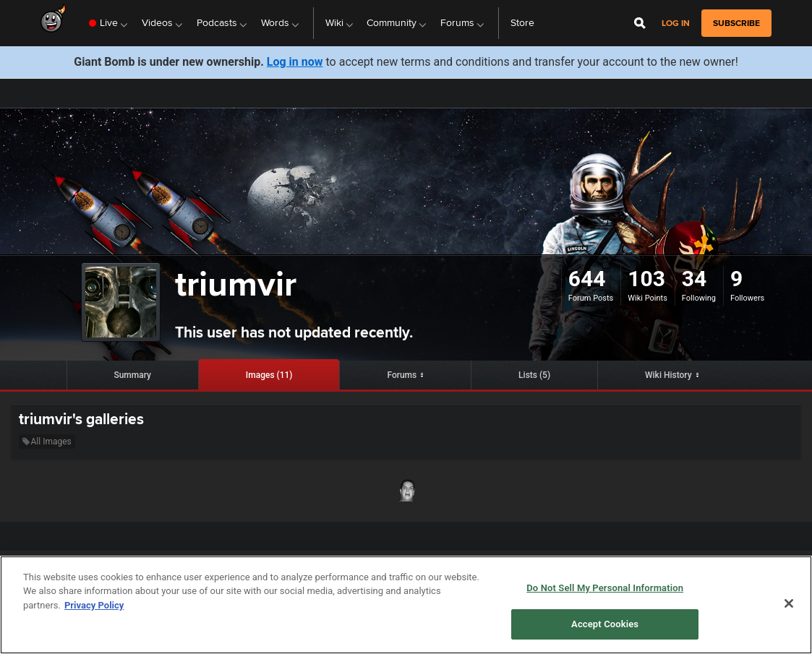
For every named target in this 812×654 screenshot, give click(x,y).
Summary (132, 375)
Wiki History (668, 375)
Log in (676, 23)
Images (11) (269, 375)
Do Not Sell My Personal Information (605, 588)
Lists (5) (534, 375)
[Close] (789, 603)
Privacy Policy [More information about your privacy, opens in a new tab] (94, 605)
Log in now (295, 62)
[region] (406, 605)
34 (694, 279)
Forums (402, 375)
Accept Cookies (605, 624)
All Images (47, 442)
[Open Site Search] (640, 23)
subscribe (736, 23)
